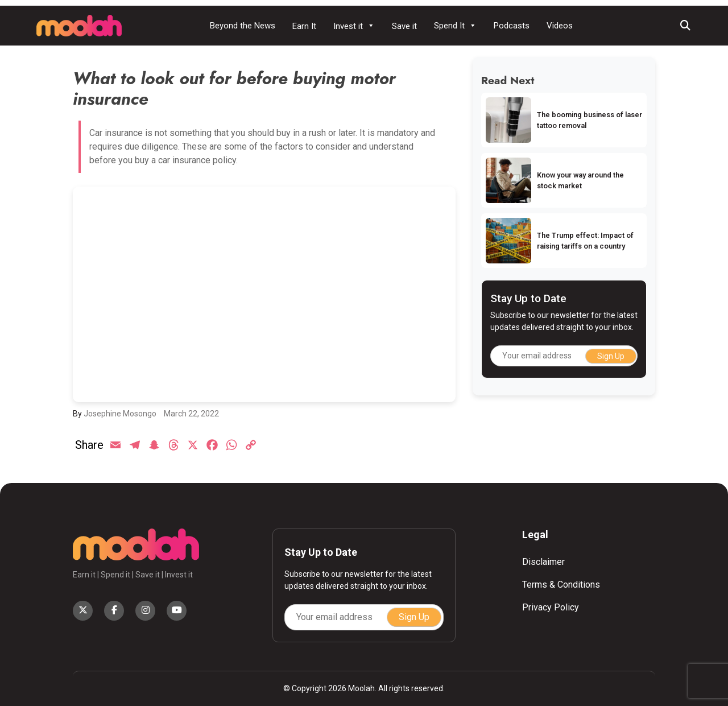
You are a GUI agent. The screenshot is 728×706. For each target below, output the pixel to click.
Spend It (455, 26)
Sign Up (611, 356)
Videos (560, 26)
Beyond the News (243, 26)
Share (89, 445)
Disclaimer (543, 562)
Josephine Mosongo (120, 414)
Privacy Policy (551, 607)
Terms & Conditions (561, 585)
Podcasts (512, 26)
